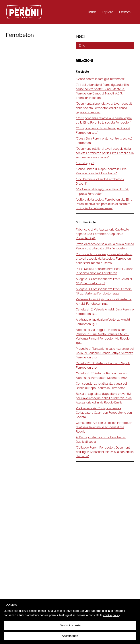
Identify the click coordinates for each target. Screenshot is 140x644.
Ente (82, 46)
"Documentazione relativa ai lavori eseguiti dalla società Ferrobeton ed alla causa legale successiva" (104, 108)
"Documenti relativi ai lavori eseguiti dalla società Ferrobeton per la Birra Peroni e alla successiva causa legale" (105, 153)
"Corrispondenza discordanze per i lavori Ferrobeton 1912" (103, 131)
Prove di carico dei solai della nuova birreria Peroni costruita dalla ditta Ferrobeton (105, 246)
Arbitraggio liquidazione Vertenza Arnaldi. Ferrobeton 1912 (103, 322)
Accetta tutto (70, 636)
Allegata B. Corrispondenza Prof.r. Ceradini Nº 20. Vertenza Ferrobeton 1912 (104, 291)
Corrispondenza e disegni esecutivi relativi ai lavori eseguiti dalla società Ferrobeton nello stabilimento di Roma (104, 259)
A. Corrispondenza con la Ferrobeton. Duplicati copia (101, 440)
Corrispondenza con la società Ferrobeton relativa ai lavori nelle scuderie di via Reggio (104, 427)
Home (91, 12)
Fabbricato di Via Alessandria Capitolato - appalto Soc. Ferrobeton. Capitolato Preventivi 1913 (103, 234)
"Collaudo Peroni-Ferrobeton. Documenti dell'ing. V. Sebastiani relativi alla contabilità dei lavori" (105, 452)
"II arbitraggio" (85, 163)
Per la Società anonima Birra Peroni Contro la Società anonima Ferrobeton (104, 271)
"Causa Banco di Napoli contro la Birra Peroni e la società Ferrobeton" (101, 171)
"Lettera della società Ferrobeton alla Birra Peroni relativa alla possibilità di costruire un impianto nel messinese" (104, 204)
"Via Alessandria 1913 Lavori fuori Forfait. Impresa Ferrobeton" (103, 192)
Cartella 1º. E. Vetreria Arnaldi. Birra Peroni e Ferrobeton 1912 (105, 312)
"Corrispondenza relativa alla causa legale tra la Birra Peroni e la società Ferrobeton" (104, 120)
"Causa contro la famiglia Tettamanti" (100, 79)
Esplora (108, 12)
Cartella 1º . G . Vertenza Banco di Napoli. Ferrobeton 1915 (103, 365)
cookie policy (112, 615)
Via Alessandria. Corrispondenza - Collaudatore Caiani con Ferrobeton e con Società (104, 413)
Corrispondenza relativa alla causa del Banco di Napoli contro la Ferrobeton (101, 386)
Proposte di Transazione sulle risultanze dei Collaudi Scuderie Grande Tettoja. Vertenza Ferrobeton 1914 (105, 353)
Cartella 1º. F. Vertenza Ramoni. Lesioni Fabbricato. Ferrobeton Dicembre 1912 (102, 376)
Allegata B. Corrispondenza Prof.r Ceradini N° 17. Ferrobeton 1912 (104, 281)
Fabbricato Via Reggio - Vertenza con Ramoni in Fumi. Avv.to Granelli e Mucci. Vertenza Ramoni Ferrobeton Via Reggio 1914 (103, 336)
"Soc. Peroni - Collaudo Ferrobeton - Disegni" (100, 181)
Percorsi (125, 12)
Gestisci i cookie (70, 625)
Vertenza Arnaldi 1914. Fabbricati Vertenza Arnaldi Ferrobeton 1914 (104, 301)
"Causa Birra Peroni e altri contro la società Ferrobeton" (104, 141)
